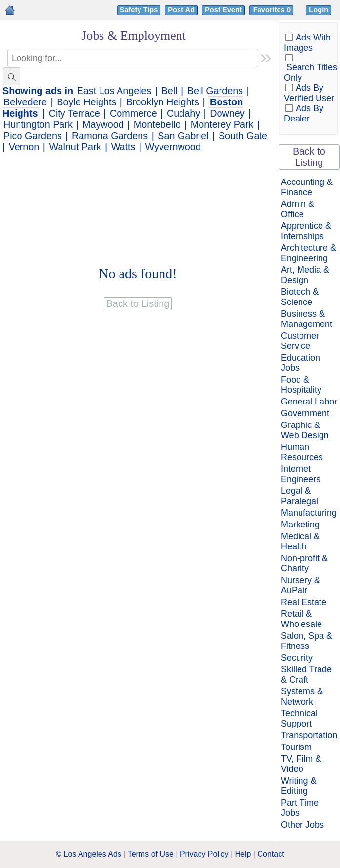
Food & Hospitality (301, 385)
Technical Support (299, 718)
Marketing (300, 525)
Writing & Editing (299, 786)
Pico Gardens (33, 136)
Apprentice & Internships (306, 231)
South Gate (243, 136)
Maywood (103, 124)
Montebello (157, 124)
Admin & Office (298, 209)
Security (297, 658)
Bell (170, 91)
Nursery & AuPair (300, 585)
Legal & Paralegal (300, 496)
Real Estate (304, 602)
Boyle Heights (86, 102)
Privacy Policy (204, 854)
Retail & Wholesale (301, 619)
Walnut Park (75, 147)
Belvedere (25, 102)
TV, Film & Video (301, 764)
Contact (271, 854)
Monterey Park (222, 124)
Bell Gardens (215, 91)
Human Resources (302, 452)
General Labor (309, 402)
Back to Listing (309, 157)
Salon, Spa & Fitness (307, 641)
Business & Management (307, 319)
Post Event (223, 10)
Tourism (296, 747)
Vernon (24, 147)
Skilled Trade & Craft (306, 675)
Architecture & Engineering (309, 253)
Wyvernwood (173, 147)
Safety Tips (139, 10)
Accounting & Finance (307, 187)
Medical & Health (300, 541)
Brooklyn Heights (162, 102)
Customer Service (300, 341)
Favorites (273, 10)
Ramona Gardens (110, 136)
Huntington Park (38, 124)
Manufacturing (309, 513)
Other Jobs (302, 825)
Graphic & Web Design (305, 430)
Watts (123, 147)
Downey (227, 113)
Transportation (309, 735)
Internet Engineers (301, 474)
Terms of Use (151, 854)
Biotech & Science (300, 297)
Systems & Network (302, 696)
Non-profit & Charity (304, 563)
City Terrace (74, 113)
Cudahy (183, 113)
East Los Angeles (114, 91)
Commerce (133, 113)
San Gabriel (183, 136)
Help (243, 854)
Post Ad (181, 10)
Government (305, 413)
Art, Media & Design (305, 275)
